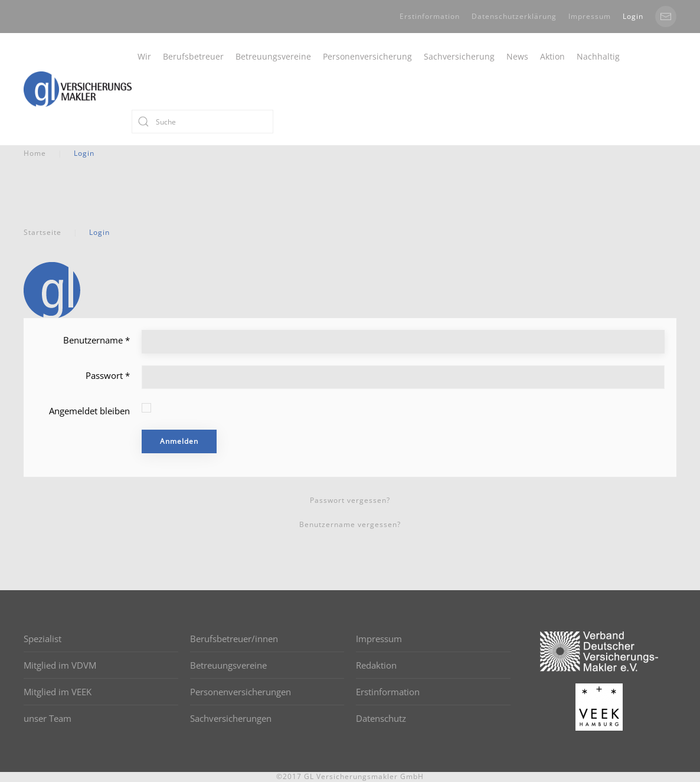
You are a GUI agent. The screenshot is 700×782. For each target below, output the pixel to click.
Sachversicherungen (231, 718)
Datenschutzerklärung (514, 16)
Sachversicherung (459, 56)
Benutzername (97, 340)
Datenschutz (381, 718)
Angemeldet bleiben (89, 411)
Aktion (552, 56)
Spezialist (42, 639)
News (517, 56)
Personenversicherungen (241, 692)
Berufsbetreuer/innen (234, 639)
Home (35, 153)
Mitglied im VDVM (60, 665)
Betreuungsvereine (273, 56)
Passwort (108, 375)
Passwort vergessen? (350, 500)
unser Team (48, 718)
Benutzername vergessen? (350, 524)
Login (633, 16)
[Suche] (202, 122)
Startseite (42, 232)
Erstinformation (430, 16)
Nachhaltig (598, 56)
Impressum (590, 16)
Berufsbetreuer (193, 56)
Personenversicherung (367, 56)
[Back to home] (78, 89)
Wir (144, 56)
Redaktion (376, 665)
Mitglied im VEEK (58, 692)
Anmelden (179, 441)
